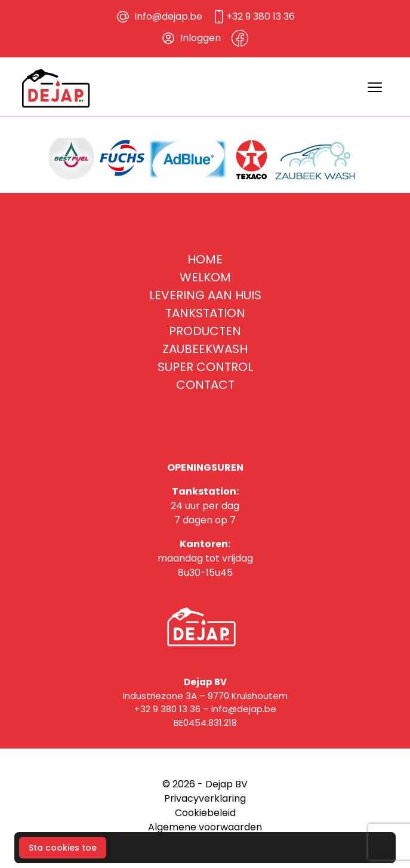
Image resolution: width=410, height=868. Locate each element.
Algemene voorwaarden (205, 827)
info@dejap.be (169, 16)
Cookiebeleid (205, 813)
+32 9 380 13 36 (261, 16)
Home (205, 259)
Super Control (205, 367)
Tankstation (205, 313)
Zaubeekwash (205, 349)
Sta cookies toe (63, 848)
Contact (205, 385)
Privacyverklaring (205, 798)
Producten (205, 331)
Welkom (205, 277)
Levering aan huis (205, 295)
